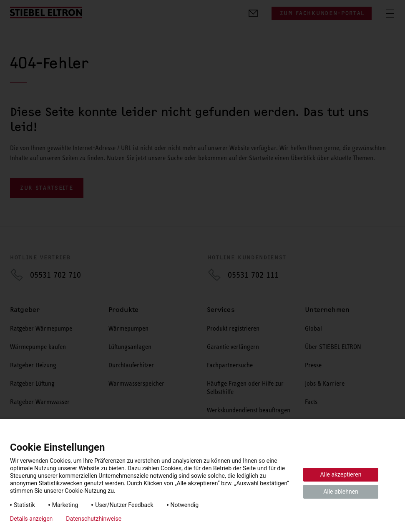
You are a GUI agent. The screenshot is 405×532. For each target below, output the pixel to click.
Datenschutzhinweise (94, 519)
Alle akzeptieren (341, 474)
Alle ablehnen (341, 492)
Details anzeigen (31, 519)
